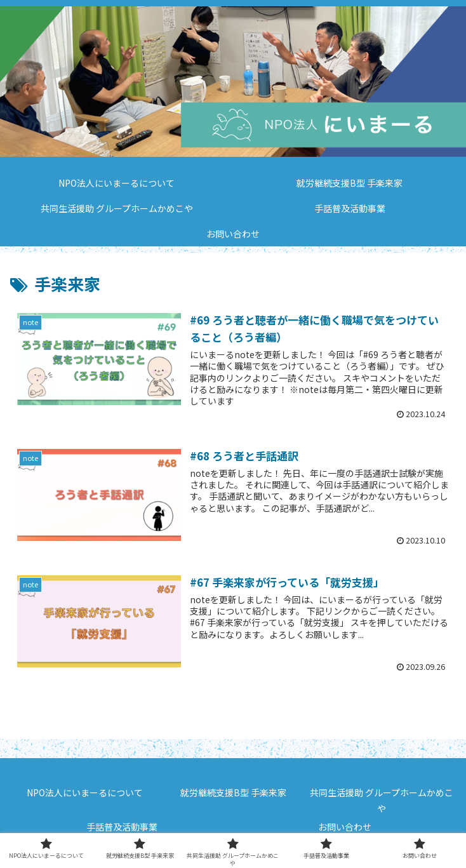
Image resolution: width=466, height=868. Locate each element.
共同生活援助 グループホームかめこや (382, 800)
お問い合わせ (345, 827)
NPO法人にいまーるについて (85, 792)
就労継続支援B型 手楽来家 (233, 792)
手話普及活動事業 (122, 827)
